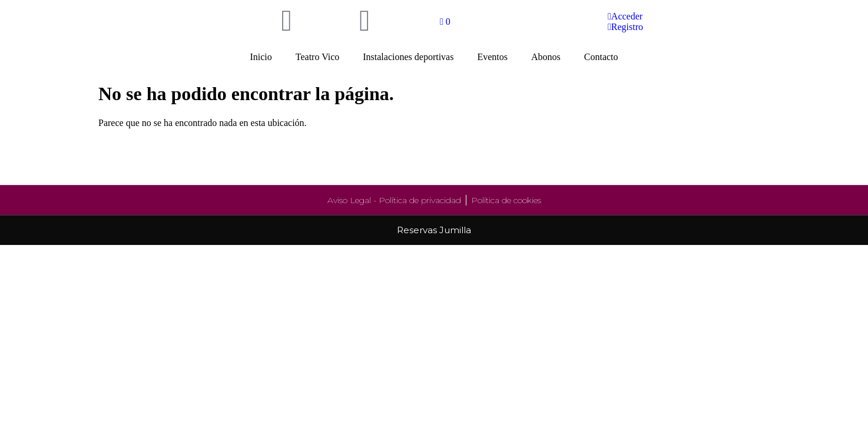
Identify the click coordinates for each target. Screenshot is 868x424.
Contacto (601, 57)
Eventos (492, 57)
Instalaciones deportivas (408, 57)
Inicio (261, 57)
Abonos (546, 57)
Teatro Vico (317, 57)
